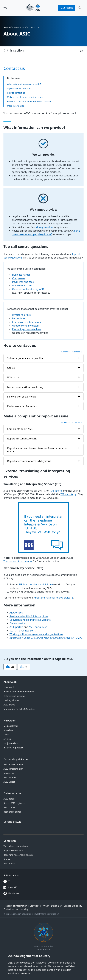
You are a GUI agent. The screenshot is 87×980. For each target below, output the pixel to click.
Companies (19, 278)
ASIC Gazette (10, 777)
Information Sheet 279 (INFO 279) (46, 638)
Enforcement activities (14, 696)
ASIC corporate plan (13, 769)
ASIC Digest (9, 782)
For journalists (11, 743)
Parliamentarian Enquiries (22, 406)
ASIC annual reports (13, 764)
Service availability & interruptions (29, 616)
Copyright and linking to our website (30, 620)
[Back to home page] (33, 8)
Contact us (10, 841)
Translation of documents (18, 561)
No (24, 667)
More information (16, 106)
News (6, 735)
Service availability (73, 906)
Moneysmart (43, 227)
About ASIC (19, 27)
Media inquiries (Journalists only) (26, 387)
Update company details (26, 326)
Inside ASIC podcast (13, 748)
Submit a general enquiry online (25, 358)
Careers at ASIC (12, 822)
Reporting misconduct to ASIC (18, 855)
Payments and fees (23, 282)
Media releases (11, 726)
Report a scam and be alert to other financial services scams (37, 450)
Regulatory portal (12, 812)
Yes (10, 667)
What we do (9, 687)
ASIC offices (16, 612)
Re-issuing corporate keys (27, 329)
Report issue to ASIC (13, 851)
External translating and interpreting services (29, 101)
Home (7, 27)
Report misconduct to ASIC (22, 438)
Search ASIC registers (14, 803)
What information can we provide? (24, 84)
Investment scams (23, 285)
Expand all (66, 352)
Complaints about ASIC (20, 429)
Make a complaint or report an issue (25, 97)
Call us (11, 368)
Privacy (45, 906)
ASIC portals (16, 627)
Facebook (14, 893)
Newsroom (10, 721)
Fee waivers (19, 318)
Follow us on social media (22, 396)
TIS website (67, 494)
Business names (21, 275)
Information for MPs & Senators (19, 709)
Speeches (8, 730)
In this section (14, 50)
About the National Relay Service (52, 598)
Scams (7, 859)
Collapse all (78, 352)
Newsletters (9, 773)
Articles (7, 739)
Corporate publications (17, 759)
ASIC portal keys (38, 627)
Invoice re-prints (21, 315)
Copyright (35, 906)
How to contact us (16, 93)
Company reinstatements (26, 322)
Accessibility (22, 909)
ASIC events (9, 705)
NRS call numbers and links (34, 584)
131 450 (54, 491)
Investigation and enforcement (19, 692)
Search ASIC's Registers (23, 630)
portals (67, 8)
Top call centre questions (19, 88)
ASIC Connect (10, 807)
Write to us (13, 377)
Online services (18, 623)
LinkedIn (13, 887)
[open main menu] (5, 8)
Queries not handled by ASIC (28, 289)
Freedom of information (15, 906)
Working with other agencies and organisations (36, 634)
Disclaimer (56, 906)
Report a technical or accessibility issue (29, 461)
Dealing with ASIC (12, 700)
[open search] (79, 8)
